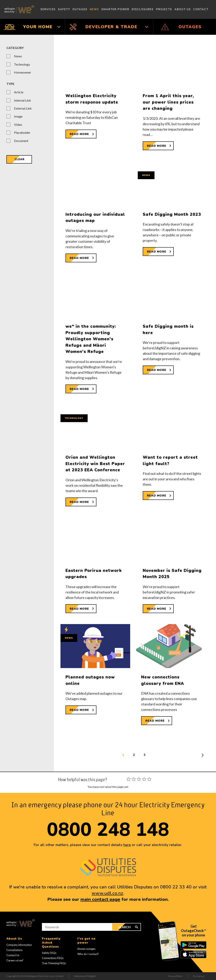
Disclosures (143, 9)
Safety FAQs (49, 953)
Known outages (86, 949)
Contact (201, 9)
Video (18, 124)
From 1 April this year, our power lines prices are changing (168, 102)
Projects (164, 9)
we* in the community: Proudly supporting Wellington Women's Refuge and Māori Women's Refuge (91, 339)
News (94, 9)
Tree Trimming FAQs (54, 963)
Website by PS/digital (85, 976)
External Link (23, 108)
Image (18, 116)
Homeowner (23, 72)
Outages (80, 9)
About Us (183, 9)
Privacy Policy (175, 976)
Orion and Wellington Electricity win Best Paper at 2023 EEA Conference (95, 464)
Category (15, 48)
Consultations (14, 950)
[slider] (139, 779)
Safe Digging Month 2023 (172, 214)
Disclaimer (199, 976)
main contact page (100, 899)
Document (21, 141)
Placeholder (22, 132)
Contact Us (13, 955)
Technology (22, 64)
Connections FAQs (53, 958)
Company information (19, 945)
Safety (64, 9)
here (127, 845)
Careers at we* (15, 960)
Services (48, 9)
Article (19, 92)
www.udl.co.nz (107, 893)
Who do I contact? (88, 954)
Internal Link (22, 100)
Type (10, 84)
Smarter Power (115, 9)
